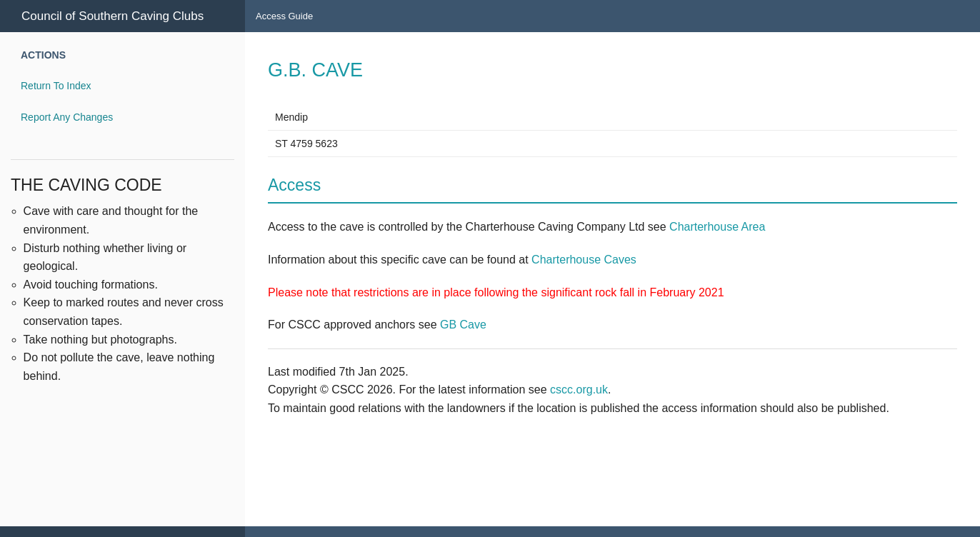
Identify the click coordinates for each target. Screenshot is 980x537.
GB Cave (463, 325)
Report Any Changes (67, 117)
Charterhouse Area (717, 227)
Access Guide (284, 16)
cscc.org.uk (579, 390)
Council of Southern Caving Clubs (112, 16)
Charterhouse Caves (584, 260)
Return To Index (56, 86)
